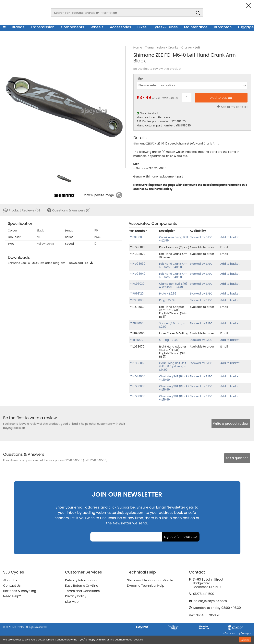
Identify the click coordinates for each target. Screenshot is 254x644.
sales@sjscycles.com (210, 601)
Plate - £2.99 (168, 294)
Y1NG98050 (138, 363)
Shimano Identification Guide (150, 580)
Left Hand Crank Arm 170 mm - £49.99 (173, 265)
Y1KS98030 (137, 284)
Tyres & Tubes (165, 27)
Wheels (97, 27)
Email (224, 247)
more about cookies (131, 640)
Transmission (43, 27)
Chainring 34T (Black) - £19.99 (174, 378)
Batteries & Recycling (20, 591)
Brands (18, 27)
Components (73, 27)
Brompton (223, 27)
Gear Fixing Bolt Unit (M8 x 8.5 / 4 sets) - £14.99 (173, 366)
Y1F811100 (136, 237)
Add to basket (230, 237)
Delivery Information (81, 580)
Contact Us (12, 586)
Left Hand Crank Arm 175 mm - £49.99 (173, 275)
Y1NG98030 (138, 264)
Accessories (120, 27)
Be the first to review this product (157, 69)
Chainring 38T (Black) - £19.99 (174, 398)
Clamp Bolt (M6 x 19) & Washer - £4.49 (173, 285)
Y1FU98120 (137, 294)
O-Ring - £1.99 (169, 340)
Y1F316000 (137, 300)
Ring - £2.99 (167, 300)
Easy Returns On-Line (82, 586)
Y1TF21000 (137, 340)
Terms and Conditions (82, 591)
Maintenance (196, 27)
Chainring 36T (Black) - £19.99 (174, 388)
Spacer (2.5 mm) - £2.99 (172, 325)
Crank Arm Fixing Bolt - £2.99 (174, 239)
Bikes (142, 27)
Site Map (72, 602)
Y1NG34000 (138, 376)
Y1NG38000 (138, 396)
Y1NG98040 (138, 274)
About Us (10, 580)
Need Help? (12, 596)
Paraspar (246, 633)
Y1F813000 (137, 323)
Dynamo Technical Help (146, 586)
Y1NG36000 (138, 386)
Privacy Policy (76, 596)
